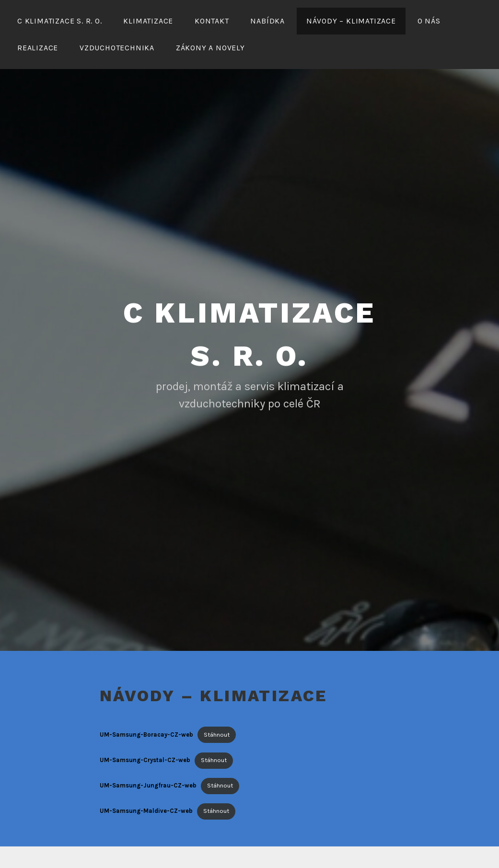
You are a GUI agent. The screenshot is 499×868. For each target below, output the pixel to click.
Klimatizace (148, 21)
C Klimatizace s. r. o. (60, 21)
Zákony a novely (210, 48)
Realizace (38, 48)
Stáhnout (217, 735)
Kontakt (212, 21)
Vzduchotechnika (117, 48)
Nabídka (267, 21)
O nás (429, 21)
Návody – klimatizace (351, 21)
